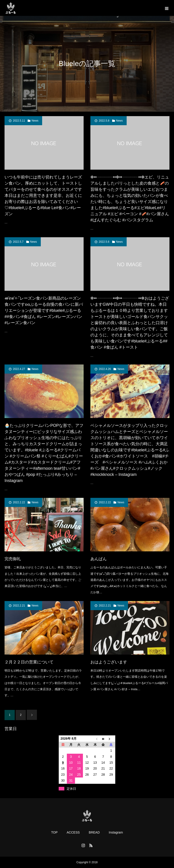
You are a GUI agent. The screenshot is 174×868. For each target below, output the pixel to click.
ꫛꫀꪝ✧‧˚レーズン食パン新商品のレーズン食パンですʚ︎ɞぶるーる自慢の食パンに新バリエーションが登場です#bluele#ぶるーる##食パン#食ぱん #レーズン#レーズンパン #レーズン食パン (44, 311)
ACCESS (73, 832)
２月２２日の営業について (29, 662)
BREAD (94, 832)
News (35, 121)
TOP (54, 832)
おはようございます (109, 662)
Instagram (116, 832)
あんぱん (99, 559)
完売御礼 (13, 559)
